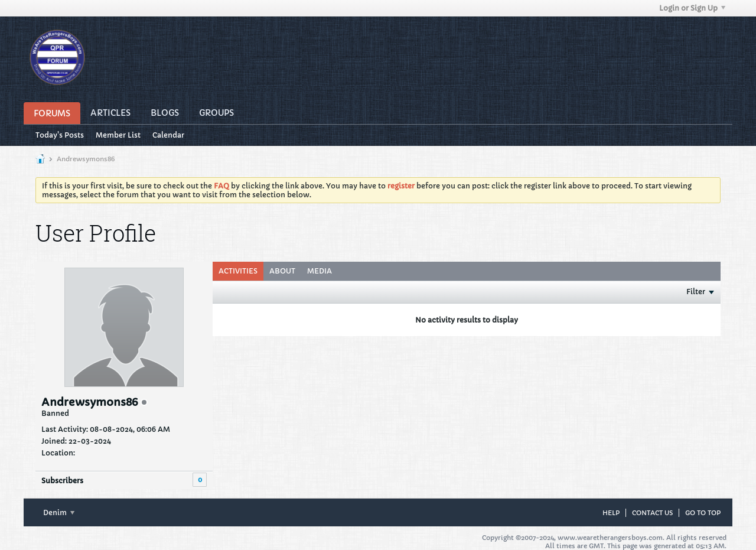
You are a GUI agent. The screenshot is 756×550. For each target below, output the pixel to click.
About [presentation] (282, 271)
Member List (118, 135)
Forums (52, 113)
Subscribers (62, 481)
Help (611, 513)
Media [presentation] (320, 271)
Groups (216, 113)
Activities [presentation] (238, 271)
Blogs (165, 113)
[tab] (238, 271)
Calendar (168, 135)
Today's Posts (60, 135)
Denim (59, 512)
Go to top (703, 513)
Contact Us (652, 513)
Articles (110, 113)
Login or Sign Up (692, 8)
